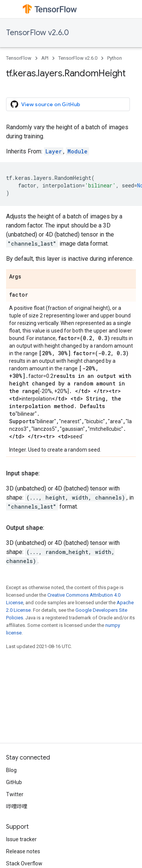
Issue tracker (21, 839)
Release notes (23, 851)
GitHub (14, 782)
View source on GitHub (45, 104)
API (45, 58)
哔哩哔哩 (17, 806)
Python (115, 58)
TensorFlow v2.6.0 (37, 33)
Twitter (15, 794)
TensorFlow (19, 58)
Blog (11, 770)
